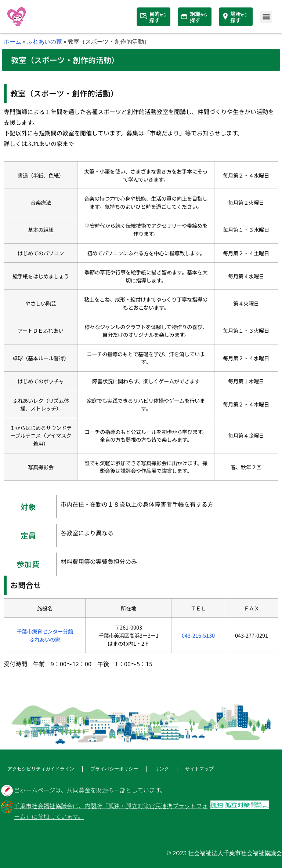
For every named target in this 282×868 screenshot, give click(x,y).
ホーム (12, 41)
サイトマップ (190, 768)
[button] (266, 17)
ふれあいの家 (44, 41)
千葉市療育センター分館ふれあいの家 (45, 635)
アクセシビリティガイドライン (38, 768)
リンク (153, 768)
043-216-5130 (198, 635)
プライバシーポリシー (108, 768)
